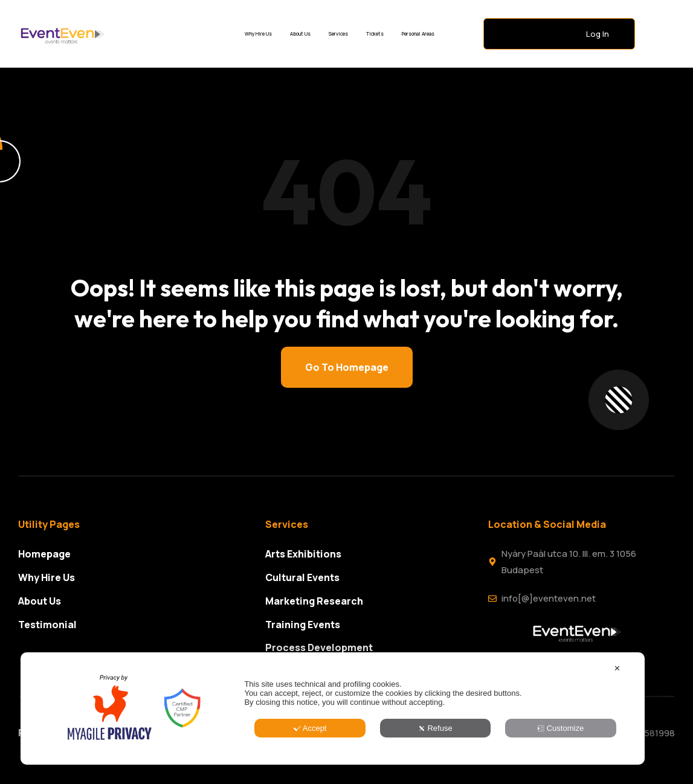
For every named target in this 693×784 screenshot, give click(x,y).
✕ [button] (617, 729)
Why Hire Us (258, 34)
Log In (598, 34)
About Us (300, 34)
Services (338, 34)
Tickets (375, 34)
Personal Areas (418, 34)
